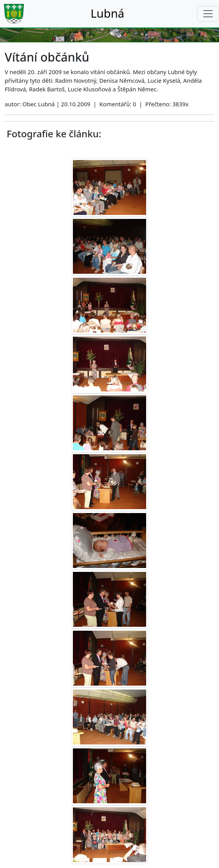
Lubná (107, 13)
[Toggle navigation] (208, 14)
